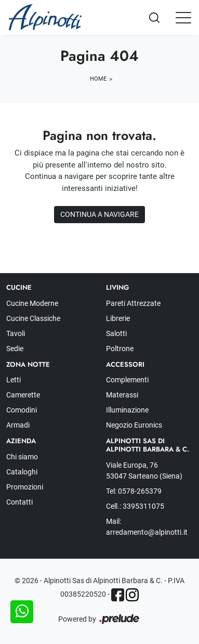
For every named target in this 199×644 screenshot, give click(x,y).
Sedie (15, 349)
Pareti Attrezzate (133, 303)
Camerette (23, 395)
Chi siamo (22, 457)
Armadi (18, 425)
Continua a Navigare (100, 214)
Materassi (122, 395)
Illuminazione (127, 410)
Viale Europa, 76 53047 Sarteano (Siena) (144, 471)
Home (98, 79)
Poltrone (120, 349)
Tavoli (16, 333)
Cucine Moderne (32, 303)
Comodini (22, 410)
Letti (14, 380)
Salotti (116, 333)
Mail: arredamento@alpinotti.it (147, 527)
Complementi (127, 380)
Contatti (19, 502)
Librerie (118, 318)
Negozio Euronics (134, 425)
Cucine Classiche (33, 318)
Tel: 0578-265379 (134, 491)
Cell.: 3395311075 (135, 506)
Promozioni (25, 487)
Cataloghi (22, 472)
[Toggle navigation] (183, 17)
